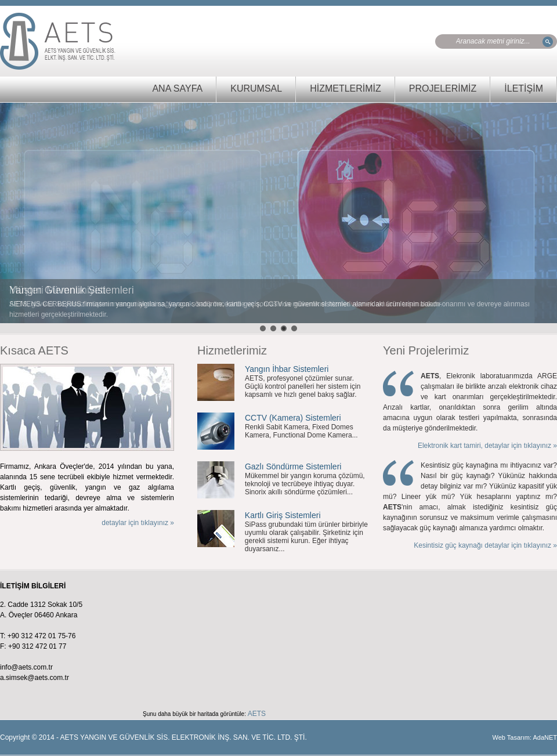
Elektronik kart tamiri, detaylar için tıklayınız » (487, 446)
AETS (257, 714)
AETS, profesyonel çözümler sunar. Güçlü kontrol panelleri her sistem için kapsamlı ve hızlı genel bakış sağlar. (303, 386)
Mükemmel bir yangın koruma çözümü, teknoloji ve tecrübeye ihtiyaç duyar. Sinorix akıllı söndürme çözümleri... (305, 484)
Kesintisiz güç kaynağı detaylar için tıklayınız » (485, 545)
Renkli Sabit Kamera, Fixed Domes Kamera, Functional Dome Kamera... (301, 431)
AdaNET (545, 737)
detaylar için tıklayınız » (138, 523)
